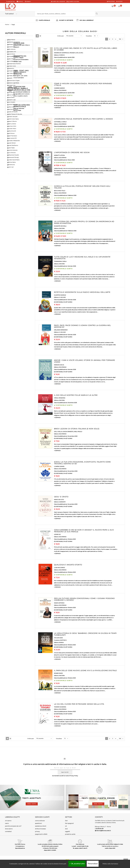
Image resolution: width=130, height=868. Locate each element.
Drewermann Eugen (13, 80)
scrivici (21, 2)
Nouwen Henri (12, 129)
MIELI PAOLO (78, 432)
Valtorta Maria (11, 162)
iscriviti (65, 772)
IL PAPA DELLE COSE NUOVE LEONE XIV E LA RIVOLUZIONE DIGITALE (85, 671)
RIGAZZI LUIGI (74, 53)
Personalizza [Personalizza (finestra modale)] (93, 864)
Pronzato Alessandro (14, 141)
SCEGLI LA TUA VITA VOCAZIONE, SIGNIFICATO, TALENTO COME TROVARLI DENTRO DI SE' (82, 463)
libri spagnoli (69, 823)
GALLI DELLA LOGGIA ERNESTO (64, 432)
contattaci (8, 831)
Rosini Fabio (11, 148)
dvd (66, 829)
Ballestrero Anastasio (14, 42)
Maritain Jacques (12, 117)
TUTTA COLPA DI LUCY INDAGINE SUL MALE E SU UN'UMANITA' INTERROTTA (82, 258)
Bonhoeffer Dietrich (13, 56)
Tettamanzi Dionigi (13, 157)
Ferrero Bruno (12, 90)
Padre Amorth (12, 131)
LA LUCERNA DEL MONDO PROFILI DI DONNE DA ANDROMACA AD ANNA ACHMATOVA (84, 222)
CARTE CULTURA (73, 2)
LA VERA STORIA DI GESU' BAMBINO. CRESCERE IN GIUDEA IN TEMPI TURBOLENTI (85, 634)
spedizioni (38, 823)
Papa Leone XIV (12, 138)
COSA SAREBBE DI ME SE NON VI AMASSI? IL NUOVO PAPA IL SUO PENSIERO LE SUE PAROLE (84, 531)
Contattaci (11, 2)
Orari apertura (80, 844)
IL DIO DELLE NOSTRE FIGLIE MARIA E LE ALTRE (76, 395)
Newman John (12, 126)
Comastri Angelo (12, 71)
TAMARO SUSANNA (60, 707)
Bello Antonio (11, 49)
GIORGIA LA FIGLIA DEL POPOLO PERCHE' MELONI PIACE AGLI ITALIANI (82, 187)
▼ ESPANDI (57, 72)
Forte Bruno (11, 92)
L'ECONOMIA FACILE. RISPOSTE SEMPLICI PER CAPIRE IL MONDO (83, 119)
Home (7, 24)
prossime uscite (70, 834)
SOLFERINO (63, 90)
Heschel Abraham (13, 109)
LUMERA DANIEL (59, 466)
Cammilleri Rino (12, 61)
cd (66, 826)
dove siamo (9, 829)
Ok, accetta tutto (77, 864)
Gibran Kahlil (11, 95)
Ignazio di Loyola (12, 112)
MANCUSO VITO (59, 500)
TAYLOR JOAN (58, 638)
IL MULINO (62, 297)
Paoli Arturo (11, 133)
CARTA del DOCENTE (58, 2)
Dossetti (10, 78)
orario (28, 2)
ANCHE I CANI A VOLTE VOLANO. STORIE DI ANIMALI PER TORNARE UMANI (84, 361)
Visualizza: (89, 36)
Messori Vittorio (12, 121)
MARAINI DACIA (59, 365)
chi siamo (8, 821)
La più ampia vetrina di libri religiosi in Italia (110, 844)
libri (66, 821)
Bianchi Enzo (11, 54)
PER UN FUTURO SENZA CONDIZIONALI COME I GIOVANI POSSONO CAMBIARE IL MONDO (84, 599)
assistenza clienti (41, 826)
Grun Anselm (11, 102)
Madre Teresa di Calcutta (15, 114)
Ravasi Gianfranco (13, 145)
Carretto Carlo (12, 66)
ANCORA (62, 228)
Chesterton (11, 68)
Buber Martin (11, 59)
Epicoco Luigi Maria (13, 83)
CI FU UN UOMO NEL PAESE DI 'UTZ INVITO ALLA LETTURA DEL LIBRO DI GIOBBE (86, 49)
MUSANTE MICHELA (60, 226)
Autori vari (10, 167)
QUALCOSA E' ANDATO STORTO (68, 565)
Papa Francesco (12, 136)
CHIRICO (62, 55)
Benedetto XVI (12, 52)
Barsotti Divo (11, 47)
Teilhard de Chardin (13, 155)
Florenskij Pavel (12, 88)
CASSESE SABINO (59, 88)
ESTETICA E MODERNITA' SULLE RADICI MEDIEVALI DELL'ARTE (82, 292)
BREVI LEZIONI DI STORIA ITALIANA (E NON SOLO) (77, 429)
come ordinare (40, 821)
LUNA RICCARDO (59, 568)
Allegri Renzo (11, 40)
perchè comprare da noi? (13, 826)
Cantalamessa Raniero (14, 64)
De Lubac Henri (12, 73)
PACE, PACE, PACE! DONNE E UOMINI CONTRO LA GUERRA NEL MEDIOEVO (82, 326)
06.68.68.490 (100, 829)
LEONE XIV (57, 534)
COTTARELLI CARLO (60, 122)
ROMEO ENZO (58, 673)
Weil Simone (11, 165)
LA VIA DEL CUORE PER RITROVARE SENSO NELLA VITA (79, 704)
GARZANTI (62, 502)
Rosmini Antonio (12, 150)
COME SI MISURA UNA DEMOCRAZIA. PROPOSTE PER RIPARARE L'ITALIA (83, 84)
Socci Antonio (11, 153)
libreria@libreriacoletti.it (104, 831)
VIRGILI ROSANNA (60, 398)
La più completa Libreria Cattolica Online (50, 844)
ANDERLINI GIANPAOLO (62, 53)
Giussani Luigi (11, 100)
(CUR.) (81, 53)
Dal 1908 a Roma (20, 844)
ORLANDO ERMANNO (61, 330)
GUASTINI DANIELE (60, 295)
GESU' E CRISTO (61, 497)
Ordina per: (61, 36)
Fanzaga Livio (11, 85)
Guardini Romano (13, 105)
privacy (37, 831)
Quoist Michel (11, 143)
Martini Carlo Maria (13, 119)
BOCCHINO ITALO (60, 191)
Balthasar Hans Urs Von (14, 44)
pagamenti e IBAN (41, 834)
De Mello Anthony (13, 76)
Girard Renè (11, 97)
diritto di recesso (40, 829)
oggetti (67, 831)
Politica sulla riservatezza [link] (110, 864)
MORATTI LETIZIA (59, 155)
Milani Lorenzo (12, 124)
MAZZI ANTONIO (59, 603)
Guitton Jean (11, 107)
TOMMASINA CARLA (60, 261)
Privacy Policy (74, 776)
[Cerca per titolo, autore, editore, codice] (110, 14)
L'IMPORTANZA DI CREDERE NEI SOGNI (72, 152)
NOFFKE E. (63, 640)
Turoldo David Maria (13, 160)
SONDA (61, 642)
